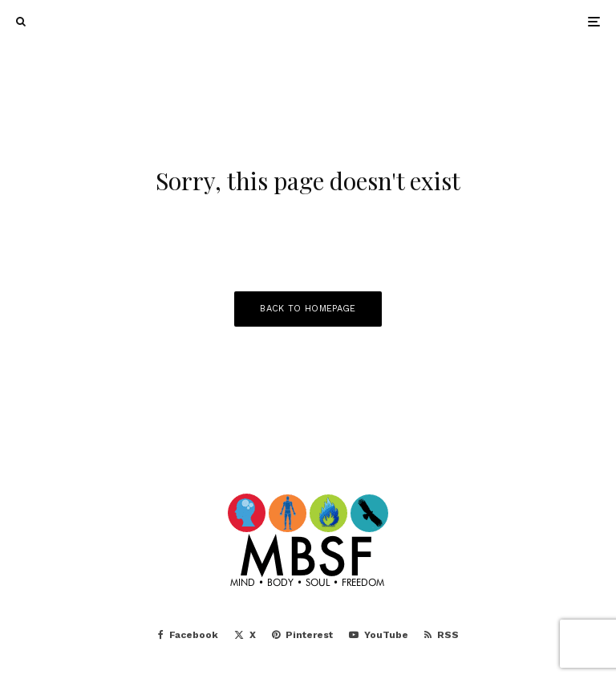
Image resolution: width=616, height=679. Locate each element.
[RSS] (442, 635)
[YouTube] (379, 635)
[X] (245, 635)
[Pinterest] (302, 635)
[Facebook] (188, 635)
